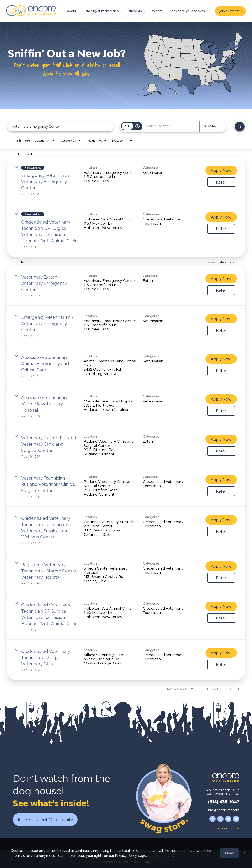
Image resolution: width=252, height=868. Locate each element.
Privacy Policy (126, 856)
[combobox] (58, 127)
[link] (126, 181)
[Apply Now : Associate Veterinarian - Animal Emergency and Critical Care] (221, 359)
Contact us (227, 828)
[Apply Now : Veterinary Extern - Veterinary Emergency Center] (221, 279)
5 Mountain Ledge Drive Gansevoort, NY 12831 (221, 792)
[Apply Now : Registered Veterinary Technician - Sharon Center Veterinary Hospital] (221, 566)
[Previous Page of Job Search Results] (230, 689)
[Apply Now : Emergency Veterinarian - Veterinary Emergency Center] (221, 170)
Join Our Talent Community (45, 819)
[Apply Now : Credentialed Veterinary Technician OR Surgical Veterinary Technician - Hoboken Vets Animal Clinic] (221, 217)
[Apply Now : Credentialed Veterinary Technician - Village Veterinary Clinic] (221, 653)
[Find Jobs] (240, 127)
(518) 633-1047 (224, 801)
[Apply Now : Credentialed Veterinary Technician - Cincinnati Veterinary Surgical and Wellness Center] (221, 520)
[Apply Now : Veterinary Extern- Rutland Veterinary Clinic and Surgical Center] (221, 439)
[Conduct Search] (240, 127)
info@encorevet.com (223, 810)
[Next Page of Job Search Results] (239, 689)
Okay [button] (230, 853)
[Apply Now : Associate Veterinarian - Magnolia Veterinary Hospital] (221, 399)
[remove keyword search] (107, 127)
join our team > (231, 11)
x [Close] (245, 852)
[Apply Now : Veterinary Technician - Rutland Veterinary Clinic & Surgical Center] (221, 480)
